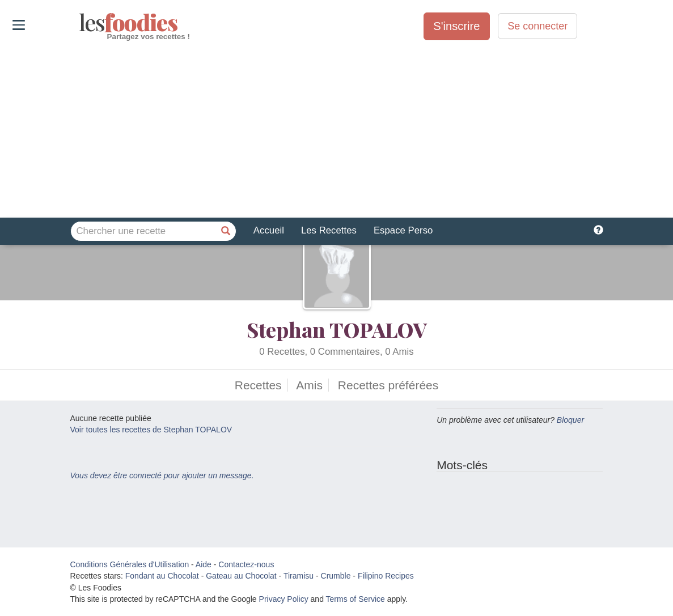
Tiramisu (299, 576)
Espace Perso (403, 230)
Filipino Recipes (386, 576)
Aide (204, 564)
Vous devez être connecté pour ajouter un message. (162, 475)
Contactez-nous (246, 564)
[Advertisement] (336, 130)
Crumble (336, 576)
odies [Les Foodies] (80, 23)
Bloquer (570, 420)
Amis (309, 385)
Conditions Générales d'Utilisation (130, 564)
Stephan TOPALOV (336, 329)
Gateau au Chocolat (241, 576)
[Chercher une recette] (226, 231)
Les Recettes (329, 230)
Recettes (258, 385)
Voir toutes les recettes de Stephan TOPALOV (151, 430)
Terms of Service (355, 599)
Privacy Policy (284, 599)
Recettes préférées (388, 385)
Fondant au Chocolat (162, 576)
